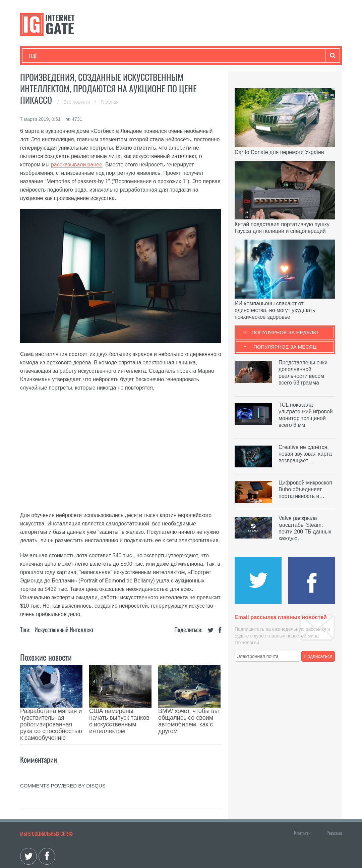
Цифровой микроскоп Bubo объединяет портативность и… (305, 489)
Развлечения (78, 56)
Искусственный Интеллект (64, 629)
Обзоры (201, 56)
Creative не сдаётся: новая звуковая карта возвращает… (305, 454)
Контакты (303, 803)
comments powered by (63, 755)
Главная (109, 102)
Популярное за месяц (285, 347)
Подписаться (318, 656)
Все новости (77, 102)
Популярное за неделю (285, 332)
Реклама (334, 803)
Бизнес (112, 56)
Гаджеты (232, 56)
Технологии (42, 56)
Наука (139, 56)
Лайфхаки (169, 56)
